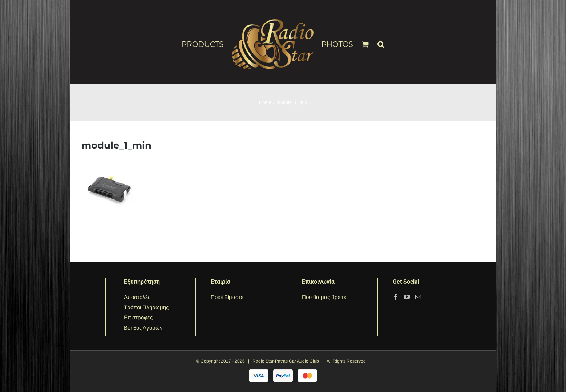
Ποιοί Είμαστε (227, 297)
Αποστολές (137, 297)
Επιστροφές (138, 317)
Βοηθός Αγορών (143, 328)
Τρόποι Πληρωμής (146, 307)
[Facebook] (396, 297)
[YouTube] (407, 297)
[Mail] (418, 297)
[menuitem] (207, 44)
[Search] (381, 41)
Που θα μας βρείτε (324, 297)
